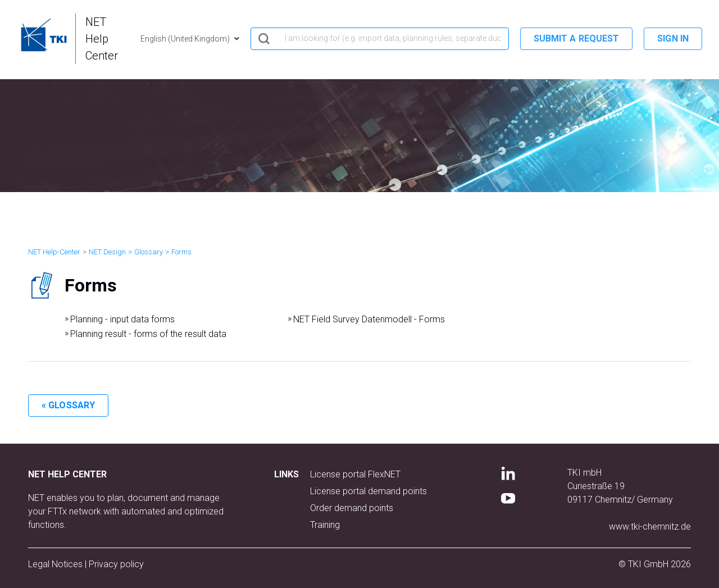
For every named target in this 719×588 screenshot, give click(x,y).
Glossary (149, 252)
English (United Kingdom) (186, 39)
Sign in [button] (673, 38)
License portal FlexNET (355, 474)
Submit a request (577, 38)
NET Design (107, 252)
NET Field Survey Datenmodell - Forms (369, 319)
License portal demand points (368, 491)
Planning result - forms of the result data (148, 334)
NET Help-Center (54, 252)
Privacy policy (116, 564)
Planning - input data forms (122, 319)
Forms (181, 252)
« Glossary (68, 405)
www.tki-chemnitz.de (650, 527)
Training (325, 525)
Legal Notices (56, 564)
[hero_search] (380, 39)
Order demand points (352, 508)
